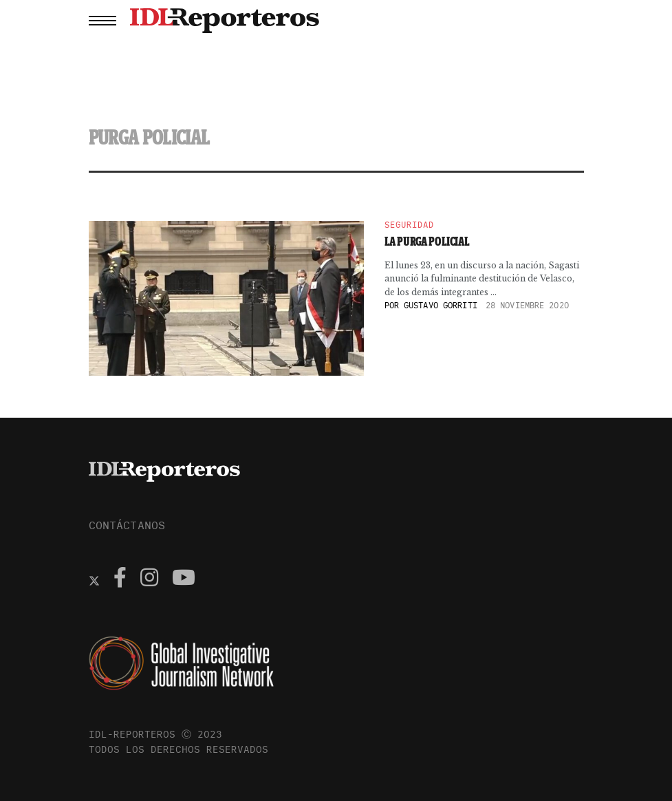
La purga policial (427, 242)
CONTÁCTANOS (127, 525)
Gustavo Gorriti (441, 305)
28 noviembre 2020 (527, 305)
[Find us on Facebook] (120, 579)
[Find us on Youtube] (184, 579)
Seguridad (409, 225)
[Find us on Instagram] (149, 579)
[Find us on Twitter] (94, 579)
